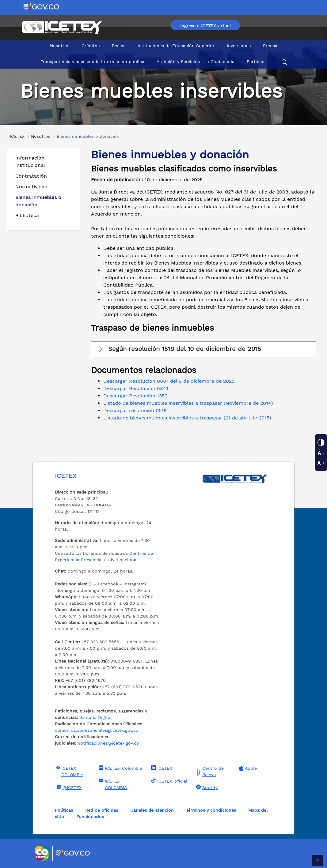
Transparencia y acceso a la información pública (93, 62)
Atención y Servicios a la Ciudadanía (196, 62)
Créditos (91, 46)
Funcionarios (90, 817)
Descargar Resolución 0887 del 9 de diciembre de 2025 (169, 381)
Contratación (31, 176)
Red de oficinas (102, 810)
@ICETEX (68, 787)
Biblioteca (27, 215)
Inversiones (239, 46)
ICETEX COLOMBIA (69, 771)
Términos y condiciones (211, 810)
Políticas (64, 810)
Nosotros (60, 46)
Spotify (206, 787)
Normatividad (31, 187)
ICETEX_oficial (168, 781)
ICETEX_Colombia (120, 768)
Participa (256, 62)
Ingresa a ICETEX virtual (205, 26)
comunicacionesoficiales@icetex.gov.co (97, 730)
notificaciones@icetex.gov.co (108, 743)
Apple (247, 768)
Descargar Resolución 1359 (135, 396)
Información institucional (30, 162)
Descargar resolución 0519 (135, 410)
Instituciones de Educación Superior (175, 46)
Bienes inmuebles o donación (38, 201)
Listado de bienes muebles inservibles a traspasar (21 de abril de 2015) (187, 418)
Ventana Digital (95, 717)
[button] (203, 349)
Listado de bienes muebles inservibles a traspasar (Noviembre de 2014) (188, 403)
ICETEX (161, 768)
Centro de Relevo (209, 772)
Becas (118, 46)
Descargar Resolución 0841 (136, 388)
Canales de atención (152, 810)
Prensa (270, 46)
